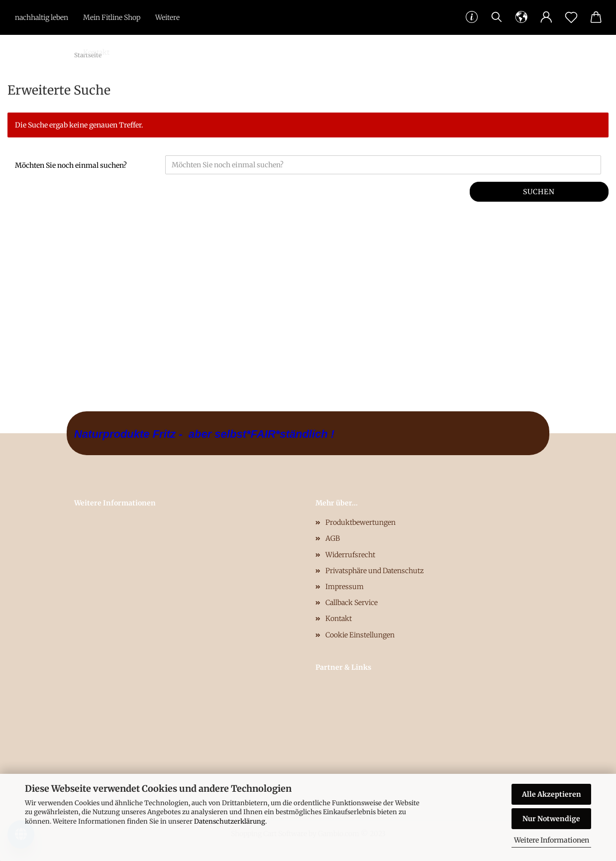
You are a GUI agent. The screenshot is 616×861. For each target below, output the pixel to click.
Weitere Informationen (552, 840)
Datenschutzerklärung (230, 821)
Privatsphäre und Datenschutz (375, 571)
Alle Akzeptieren (552, 794)
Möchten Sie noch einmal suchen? (71, 165)
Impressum (345, 587)
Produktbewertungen (360, 522)
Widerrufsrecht (350, 555)
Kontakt (96, 52)
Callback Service (352, 603)
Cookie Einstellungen (360, 635)
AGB (333, 538)
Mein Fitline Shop (112, 17)
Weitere (167, 17)
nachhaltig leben (42, 17)
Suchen (539, 192)
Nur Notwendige (551, 819)
